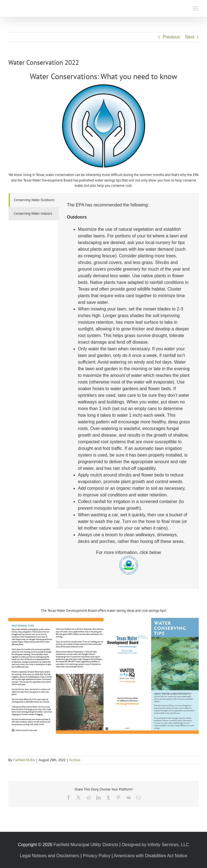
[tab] (34, 200)
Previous (171, 37)
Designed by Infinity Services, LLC (156, 845)
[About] (104, 86)
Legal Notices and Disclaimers (50, 856)
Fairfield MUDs (24, 760)
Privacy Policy (97, 856)
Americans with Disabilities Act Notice (151, 856)
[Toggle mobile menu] (196, 8)
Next (190, 37)
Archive (75, 760)
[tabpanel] (129, 391)
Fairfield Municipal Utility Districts (86, 845)
